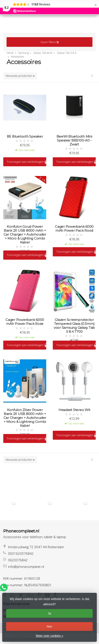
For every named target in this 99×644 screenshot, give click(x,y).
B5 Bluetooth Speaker (25, 136)
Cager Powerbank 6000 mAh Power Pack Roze (25, 322)
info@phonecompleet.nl (26, 567)
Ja (49, 613)
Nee (49, 626)
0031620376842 (21, 553)
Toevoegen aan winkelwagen (26, 162)
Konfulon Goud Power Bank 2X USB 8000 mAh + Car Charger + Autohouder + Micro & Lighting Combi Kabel (25, 234)
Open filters (50, 42)
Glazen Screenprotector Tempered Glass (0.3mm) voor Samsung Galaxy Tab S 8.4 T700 (74, 326)
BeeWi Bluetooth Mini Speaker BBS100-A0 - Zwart (74, 140)
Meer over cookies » (49, 636)
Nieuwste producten (20, 76)
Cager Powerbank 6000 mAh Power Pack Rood (74, 229)
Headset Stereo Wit (74, 410)
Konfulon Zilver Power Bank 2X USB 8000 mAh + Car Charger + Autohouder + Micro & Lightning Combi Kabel (25, 418)
